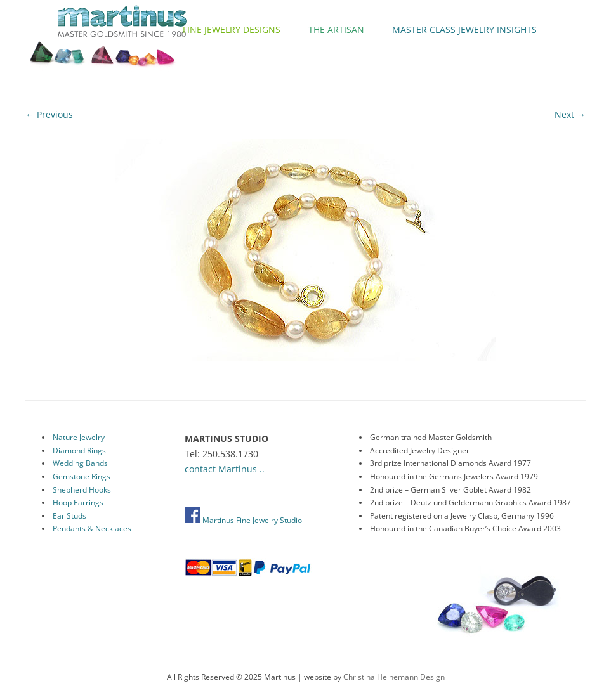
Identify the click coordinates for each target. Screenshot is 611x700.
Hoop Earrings (78, 502)
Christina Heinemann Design (394, 677)
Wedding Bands (80, 463)
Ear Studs (69, 516)
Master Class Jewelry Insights (464, 29)
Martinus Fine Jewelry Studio (243, 520)
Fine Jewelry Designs (232, 29)
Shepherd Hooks (82, 490)
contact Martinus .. (225, 469)
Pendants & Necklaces (92, 528)
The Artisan (336, 29)
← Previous (49, 114)
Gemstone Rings (82, 476)
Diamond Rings (79, 450)
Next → (570, 114)
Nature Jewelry (79, 437)
